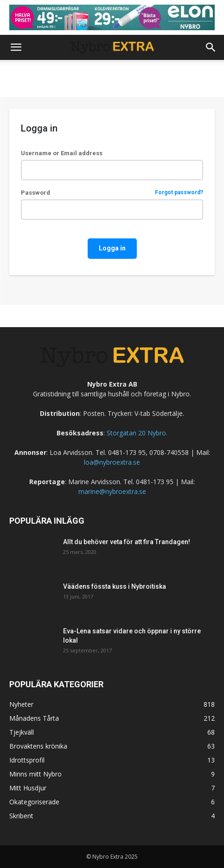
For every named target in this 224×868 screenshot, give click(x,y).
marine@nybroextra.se (112, 491)
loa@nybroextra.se (112, 462)
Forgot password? (179, 193)
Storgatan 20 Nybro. (136, 433)
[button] (16, 47)
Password (112, 193)
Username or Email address (62, 153)
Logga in (112, 248)
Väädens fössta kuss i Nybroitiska (115, 586)
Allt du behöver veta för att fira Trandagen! (127, 542)
